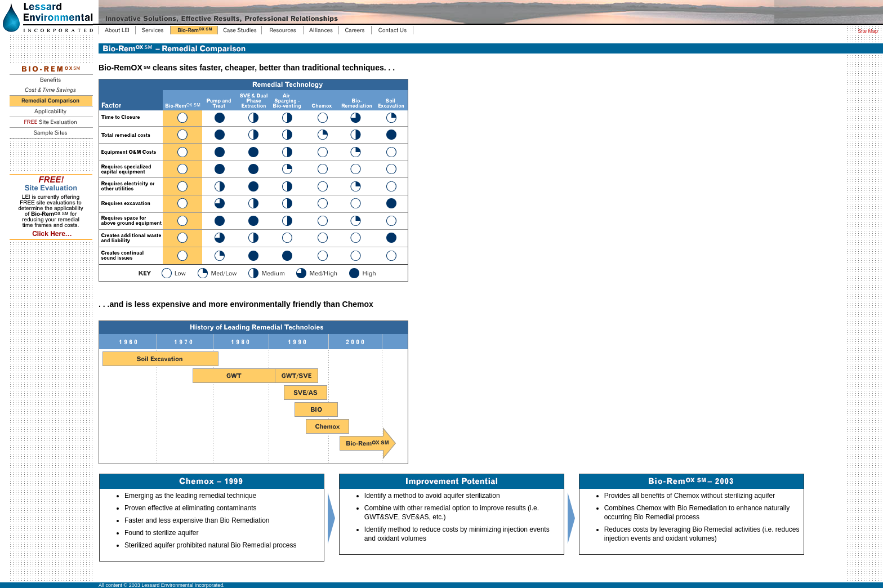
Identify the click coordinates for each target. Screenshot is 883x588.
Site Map (868, 31)
